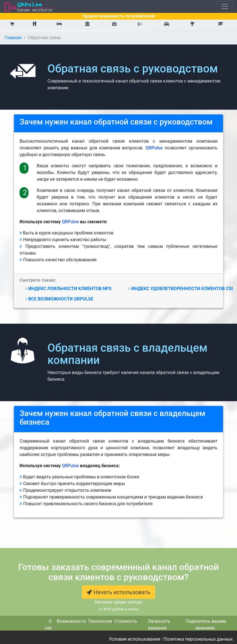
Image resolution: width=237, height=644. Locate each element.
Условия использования (135, 639)
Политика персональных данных (198, 639)
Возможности (71, 621)
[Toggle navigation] (225, 6)
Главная (13, 38)
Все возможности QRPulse (59, 299)
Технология (100, 621)
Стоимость (126, 621)
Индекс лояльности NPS (68, 289)
